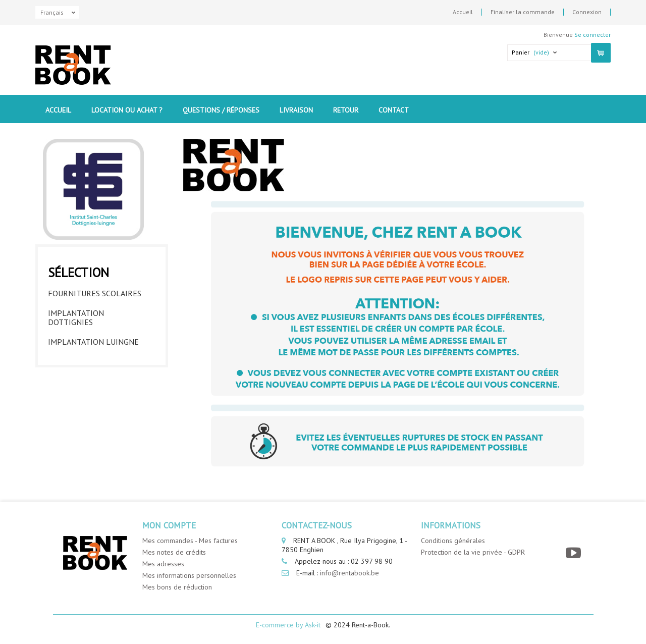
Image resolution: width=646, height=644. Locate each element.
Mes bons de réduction (177, 587)
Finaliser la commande (523, 12)
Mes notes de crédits (174, 552)
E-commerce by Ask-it (288, 625)
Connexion (587, 12)
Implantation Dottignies (76, 317)
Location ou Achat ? (127, 110)
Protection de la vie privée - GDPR (473, 552)
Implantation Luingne (93, 342)
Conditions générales (453, 541)
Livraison (296, 110)
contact (394, 110)
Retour (346, 110)
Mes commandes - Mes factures (190, 541)
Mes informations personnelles (189, 575)
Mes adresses (163, 564)
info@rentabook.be (349, 573)
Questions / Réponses (221, 110)
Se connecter (593, 35)
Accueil (463, 12)
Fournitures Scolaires (95, 293)
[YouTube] (575, 553)
